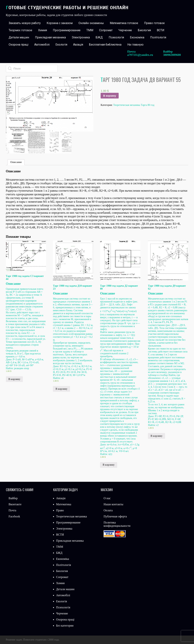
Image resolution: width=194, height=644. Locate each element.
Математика (64, 504)
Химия (43, 30)
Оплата (108, 510)
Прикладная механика (50, 37)
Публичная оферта (115, 516)
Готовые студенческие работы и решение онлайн (67, 8)
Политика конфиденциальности (117, 524)
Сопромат (106, 30)
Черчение (125, 30)
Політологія (158, 37)
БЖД (99, 37)
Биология (144, 30)
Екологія (61, 45)
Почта (12, 510)
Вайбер (13, 498)
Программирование (67, 30)
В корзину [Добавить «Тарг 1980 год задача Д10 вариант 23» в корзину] (61, 389)
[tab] (16, 162)
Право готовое (154, 23)
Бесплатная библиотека (105, 45)
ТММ (90, 30)
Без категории (65, 626)
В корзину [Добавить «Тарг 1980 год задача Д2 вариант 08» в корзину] (109, 465)
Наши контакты (113, 504)
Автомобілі (42, 45)
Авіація (78, 45)
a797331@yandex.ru (140, 55)
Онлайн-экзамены (91, 23)
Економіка (137, 37)
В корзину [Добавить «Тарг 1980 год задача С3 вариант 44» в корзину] (14, 379)
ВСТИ (161, 30)
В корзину (110, 96)
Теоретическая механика (71, 516)
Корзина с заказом (60, 23)
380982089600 (172, 55)
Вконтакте (15, 504)
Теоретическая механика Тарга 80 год (134, 105)
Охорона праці (19, 45)
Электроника (81, 37)
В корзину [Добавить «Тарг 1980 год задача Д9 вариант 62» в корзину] (156, 436)
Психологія (116, 37)
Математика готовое (124, 23)
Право (60, 510)
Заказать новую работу (25, 23)
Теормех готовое (20, 30)
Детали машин (19, 37)
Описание (16, 162)
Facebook (14, 516)
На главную (135, 45)
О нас (107, 498)
